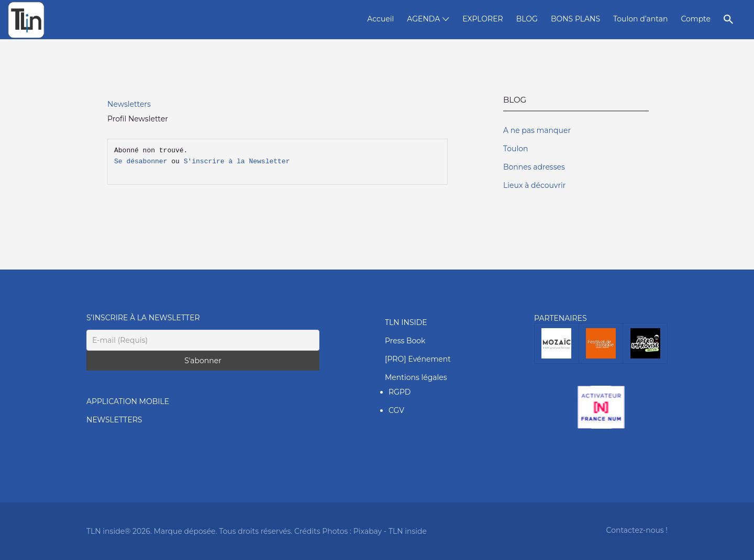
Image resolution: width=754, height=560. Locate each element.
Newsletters (129, 104)
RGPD (400, 392)
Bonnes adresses (534, 167)
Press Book (405, 341)
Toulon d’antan (640, 19)
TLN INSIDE (406, 322)
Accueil (380, 19)
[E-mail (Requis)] (203, 340)
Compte (696, 19)
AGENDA (423, 19)
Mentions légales (416, 377)
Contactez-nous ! (637, 530)
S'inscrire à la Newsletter (237, 162)
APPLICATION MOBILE (128, 401)
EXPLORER (483, 19)
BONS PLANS (575, 19)
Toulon (515, 149)
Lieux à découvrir (534, 185)
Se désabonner (141, 162)
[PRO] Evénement (418, 359)
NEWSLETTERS (114, 420)
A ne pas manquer (537, 130)
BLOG (527, 19)
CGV (396, 410)
